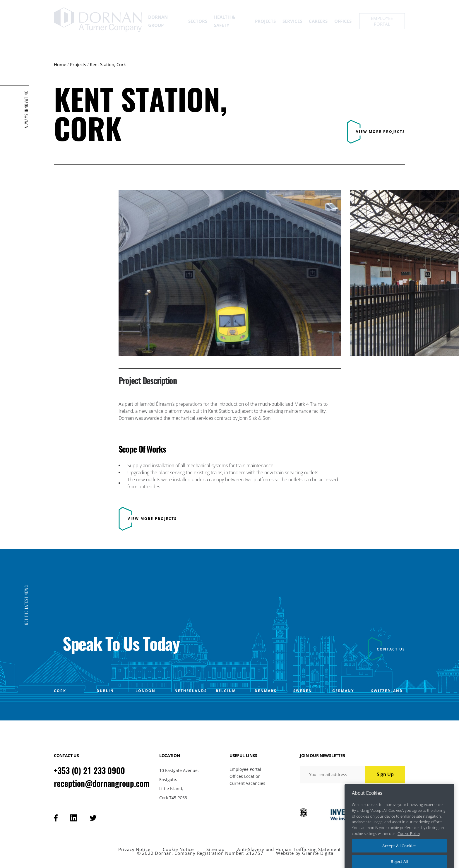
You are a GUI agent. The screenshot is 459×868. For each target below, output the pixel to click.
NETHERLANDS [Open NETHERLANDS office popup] (191, 691)
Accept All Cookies (399, 855)
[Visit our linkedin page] (74, 818)
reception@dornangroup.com (102, 783)
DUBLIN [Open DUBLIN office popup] (105, 691)
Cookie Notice (178, 849)
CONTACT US (391, 649)
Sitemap (215, 849)
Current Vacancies (247, 783)
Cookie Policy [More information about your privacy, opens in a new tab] (409, 842)
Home (60, 64)
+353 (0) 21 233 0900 (89, 771)
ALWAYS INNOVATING (26, 109)
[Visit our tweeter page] (93, 818)
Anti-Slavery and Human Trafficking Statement (289, 849)
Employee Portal (245, 769)
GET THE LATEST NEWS (26, 605)
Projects (78, 64)
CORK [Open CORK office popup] (60, 691)
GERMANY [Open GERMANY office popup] (343, 691)
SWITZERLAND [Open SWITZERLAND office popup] (387, 691)
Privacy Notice (134, 849)
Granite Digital (318, 853)
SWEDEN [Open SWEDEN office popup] (303, 691)
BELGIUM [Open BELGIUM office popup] (226, 691)
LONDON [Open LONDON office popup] (145, 691)
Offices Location (245, 776)
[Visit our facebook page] (56, 818)
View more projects (381, 132)
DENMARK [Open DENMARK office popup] (266, 691)
